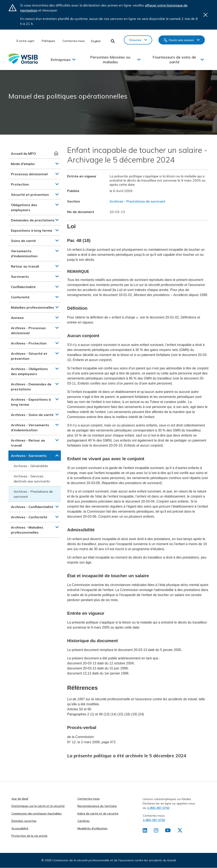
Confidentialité (23, 287)
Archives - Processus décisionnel (28, 330)
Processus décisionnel (29, 174)
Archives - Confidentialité (32, 507)
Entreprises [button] (61, 60)
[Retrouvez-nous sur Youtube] (168, 831)
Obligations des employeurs (24, 207)
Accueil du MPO (23, 153)
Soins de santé (23, 241)
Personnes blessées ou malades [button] (110, 60)
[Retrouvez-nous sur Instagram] (156, 831)
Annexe (17, 318)
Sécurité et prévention (30, 195)
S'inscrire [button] (135, 40)
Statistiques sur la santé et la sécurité (38, 806)
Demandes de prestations (33, 220)
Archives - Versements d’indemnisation (30, 428)
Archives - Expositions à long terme (31, 402)
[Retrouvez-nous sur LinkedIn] (145, 831)
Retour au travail (25, 266)
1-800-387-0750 (158, 808)
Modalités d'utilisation (92, 828)
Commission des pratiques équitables (37, 813)
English (96, 41)
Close (205, 15)
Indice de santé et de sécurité (98, 813)
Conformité (20, 297)
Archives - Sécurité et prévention (29, 356)
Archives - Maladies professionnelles (27, 530)
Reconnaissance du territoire (97, 806)
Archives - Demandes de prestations (31, 387)
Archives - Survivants (29, 456)
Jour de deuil (20, 799)
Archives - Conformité (29, 517)
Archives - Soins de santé (32, 415)
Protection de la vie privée (29, 836)
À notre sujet (25, 41)
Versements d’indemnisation (24, 253)
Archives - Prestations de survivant (33, 494)
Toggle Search (113, 41)
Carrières (84, 821)
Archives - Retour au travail (28, 443)
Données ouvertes (24, 821)
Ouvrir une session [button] (181, 40)
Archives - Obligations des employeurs (29, 371)
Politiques (48, 41)
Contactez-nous (74, 41)
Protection (20, 184)
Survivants (20, 277)
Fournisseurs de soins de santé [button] (174, 60)
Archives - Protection (29, 343)
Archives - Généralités (31, 466)
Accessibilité (20, 828)
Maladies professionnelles (33, 307)
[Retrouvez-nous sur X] (180, 831)
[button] (57, 164)
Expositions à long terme (32, 230)
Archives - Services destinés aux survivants (32, 479)
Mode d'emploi (23, 164)
